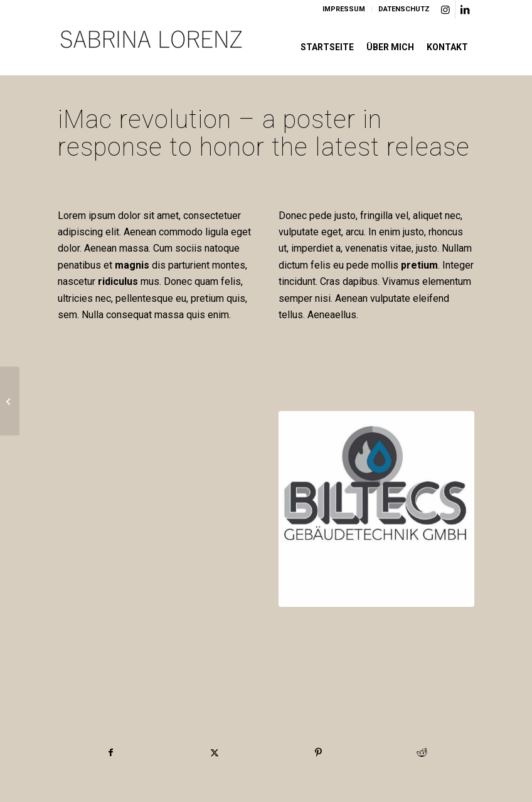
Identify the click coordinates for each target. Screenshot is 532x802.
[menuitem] (344, 9)
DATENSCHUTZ (404, 9)
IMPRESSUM (344, 9)
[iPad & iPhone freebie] (10, 401)
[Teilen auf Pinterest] (318, 752)
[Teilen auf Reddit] (422, 752)
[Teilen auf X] (215, 752)
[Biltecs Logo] (376, 509)
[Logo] (152, 47)
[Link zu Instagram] (446, 9)
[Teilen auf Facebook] (110, 752)
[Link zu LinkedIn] (465, 9)
